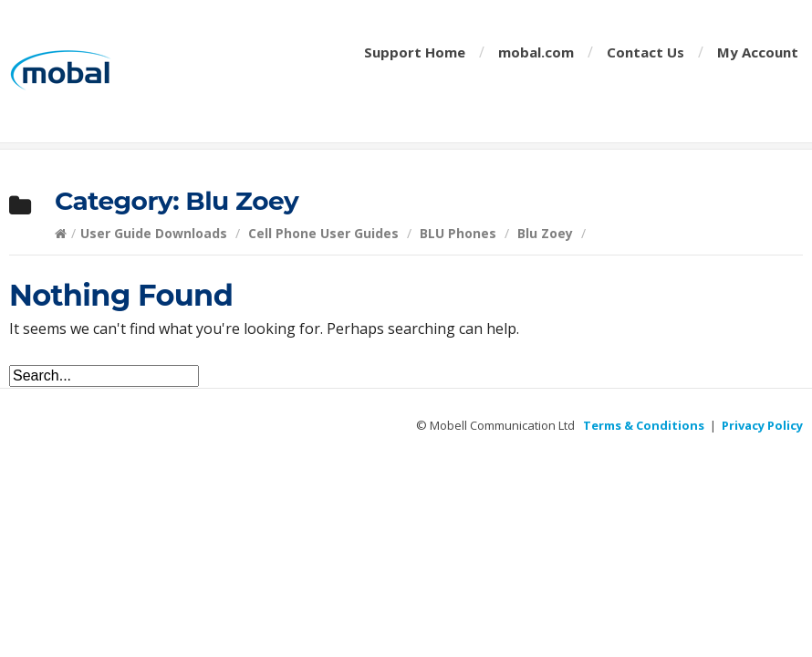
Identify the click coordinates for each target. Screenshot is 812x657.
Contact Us (645, 52)
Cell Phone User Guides (323, 233)
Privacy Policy (762, 425)
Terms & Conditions (644, 425)
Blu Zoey (545, 233)
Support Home (415, 52)
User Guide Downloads (154, 233)
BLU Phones (458, 233)
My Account (758, 52)
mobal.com (536, 52)
